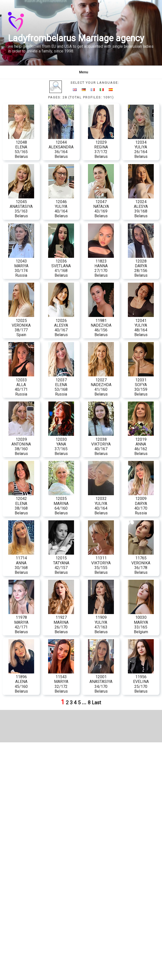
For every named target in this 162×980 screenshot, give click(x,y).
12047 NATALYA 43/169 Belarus (101, 207)
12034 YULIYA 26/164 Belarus (141, 147)
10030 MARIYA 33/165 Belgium (141, 622)
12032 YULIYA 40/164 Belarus (101, 503)
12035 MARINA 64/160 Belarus (61, 503)
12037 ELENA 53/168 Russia (61, 385)
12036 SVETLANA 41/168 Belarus (61, 266)
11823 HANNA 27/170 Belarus (101, 266)
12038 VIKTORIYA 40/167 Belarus (101, 444)
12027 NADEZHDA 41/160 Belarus (101, 385)
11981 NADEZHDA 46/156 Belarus (101, 325)
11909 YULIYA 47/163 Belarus (101, 622)
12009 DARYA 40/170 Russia (141, 503)
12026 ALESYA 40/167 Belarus (61, 325)
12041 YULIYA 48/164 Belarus (141, 325)
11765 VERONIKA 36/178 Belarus (141, 563)
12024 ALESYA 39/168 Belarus (141, 207)
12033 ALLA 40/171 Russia (21, 385)
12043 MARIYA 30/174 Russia (21, 266)
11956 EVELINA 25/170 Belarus (141, 682)
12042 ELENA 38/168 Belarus (21, 503)
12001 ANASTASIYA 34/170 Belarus (101, 682)
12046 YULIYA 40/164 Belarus (61, 207)
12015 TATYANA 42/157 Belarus (61, 563)
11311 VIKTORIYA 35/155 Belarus (101, 563)
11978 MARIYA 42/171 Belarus (21, 622)
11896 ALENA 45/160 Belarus (21, 682)
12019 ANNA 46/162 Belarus (141, 444)
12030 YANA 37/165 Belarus (61, 444)
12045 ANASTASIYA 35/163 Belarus (21, 207)
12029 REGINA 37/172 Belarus (101, 147)
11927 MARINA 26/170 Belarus (61, 622)
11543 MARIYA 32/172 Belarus (61, 682)
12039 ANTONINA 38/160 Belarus (21, 444)
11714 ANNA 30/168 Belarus (21, 563)
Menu (81, 72)
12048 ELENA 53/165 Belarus (21, 147)
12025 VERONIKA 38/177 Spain (21, 325)
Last (96, 703)
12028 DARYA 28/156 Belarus (141, 266)
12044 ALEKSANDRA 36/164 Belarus (61, 147)
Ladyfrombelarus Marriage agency (76, 38)
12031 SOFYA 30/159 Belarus (141, 385)
